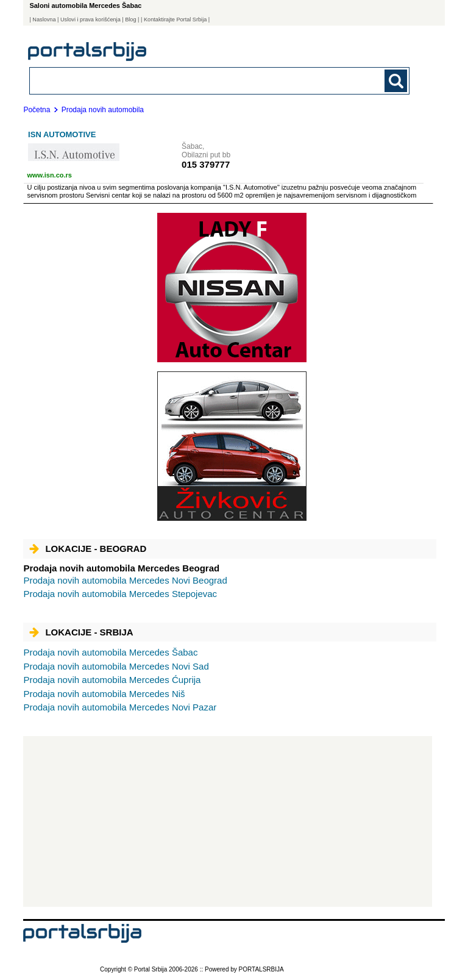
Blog (130, 20)
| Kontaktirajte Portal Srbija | (175, 20)
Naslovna (44, 20)
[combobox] (183, 80)
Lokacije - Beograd (88, 549)
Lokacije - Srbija (81, 632)
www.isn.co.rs (49, 175)
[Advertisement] (228, 821)
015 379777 (206, 164)
